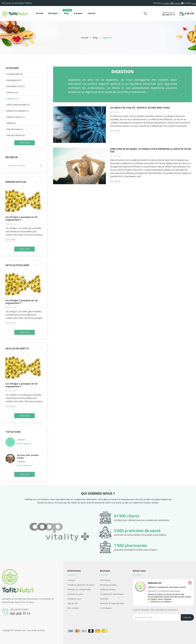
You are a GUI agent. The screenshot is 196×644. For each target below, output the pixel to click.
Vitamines (104, 599)
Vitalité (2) (11, 123)
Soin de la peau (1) (15, 129)
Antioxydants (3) (14, 80)
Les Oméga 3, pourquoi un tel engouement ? (22, 218)
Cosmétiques (106, 608)
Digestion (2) (12, 99)
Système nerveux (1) (16, 117)
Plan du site (72, 603)
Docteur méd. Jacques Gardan (28, 456)
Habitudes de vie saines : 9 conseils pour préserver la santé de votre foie (150, 150)
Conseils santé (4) (15, 74)
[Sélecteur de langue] (188, 3)
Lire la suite (10, 239)
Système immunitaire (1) (18, 111)
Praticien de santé (75, 594)
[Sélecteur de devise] (173, 3)
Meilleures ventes (108, 589)
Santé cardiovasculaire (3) (18, 105)
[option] (59, 532)
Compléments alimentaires (112, 594)
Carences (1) (12, 92)
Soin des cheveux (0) (16, 135)
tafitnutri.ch (155, 583)
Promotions (105, 580)
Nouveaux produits (108, 585)
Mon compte (73, 608)
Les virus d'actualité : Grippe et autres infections (140, 108)
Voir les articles (24, 444)
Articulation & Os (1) (16, 86)
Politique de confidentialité (79, 589)
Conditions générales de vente (81, 585)
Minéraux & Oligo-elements (112, 603)
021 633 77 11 (169, 15)
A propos (71, 580)
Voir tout (25, 143)
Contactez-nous (74, 599)
